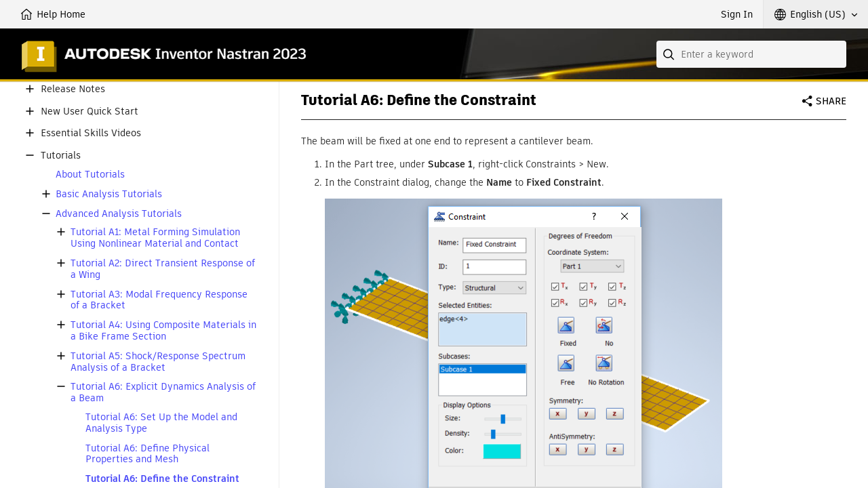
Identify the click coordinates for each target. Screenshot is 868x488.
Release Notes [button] (73, 89)
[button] (816, 14)
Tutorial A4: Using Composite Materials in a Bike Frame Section (163, 331)
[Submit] (670, 54)
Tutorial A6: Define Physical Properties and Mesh (147, 454)
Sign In (737, 14)
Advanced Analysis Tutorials (119, 214)
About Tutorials (90, 175)
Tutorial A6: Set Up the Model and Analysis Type (161, 423)
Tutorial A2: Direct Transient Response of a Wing (163, 269)
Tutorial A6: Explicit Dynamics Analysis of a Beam (163, 392)
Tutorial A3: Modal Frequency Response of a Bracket (159, 300)
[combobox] (751, 54)
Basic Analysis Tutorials (109, 194)
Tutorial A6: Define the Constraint (162, 479)
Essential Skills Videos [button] (91, 133)
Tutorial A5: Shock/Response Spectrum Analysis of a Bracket (158, 362)
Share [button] (831, 101)
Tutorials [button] (61, 156)
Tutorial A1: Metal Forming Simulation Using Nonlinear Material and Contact (155, 238)
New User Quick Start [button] (90, 111)
